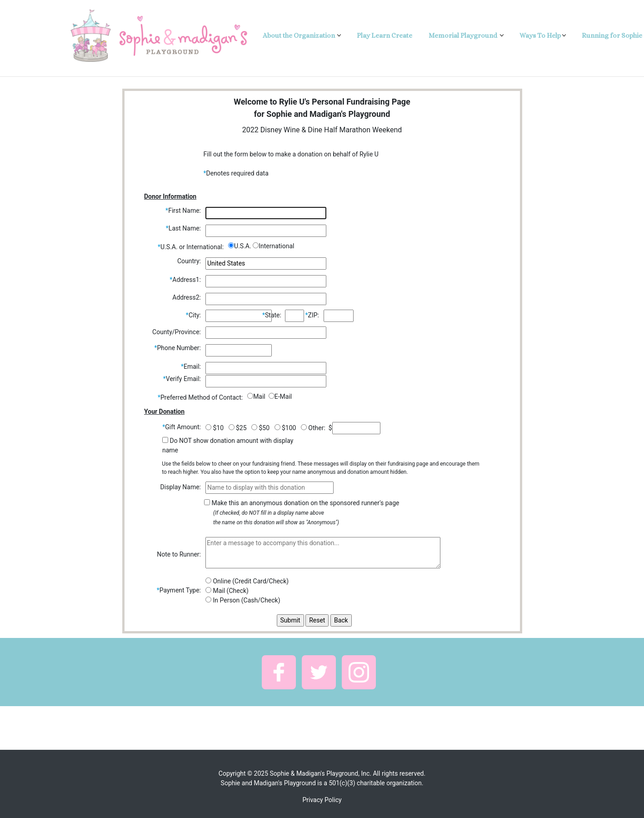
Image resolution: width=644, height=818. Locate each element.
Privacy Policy (322, 800)
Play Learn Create (384, 35)
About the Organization (300, 35)
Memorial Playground (464, 35)
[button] (279, 672)
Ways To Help (540, 35)
